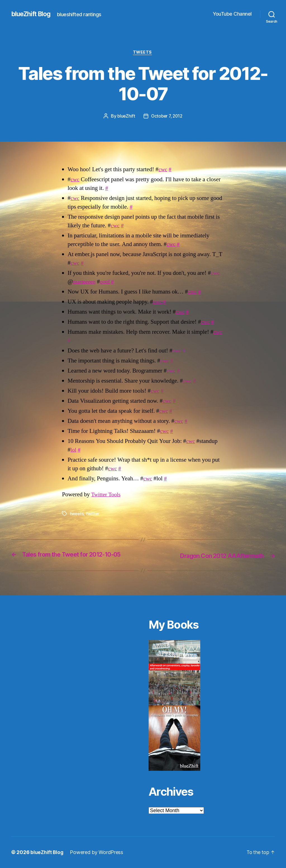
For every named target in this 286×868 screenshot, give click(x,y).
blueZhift (125, 117)
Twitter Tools (107, 495)
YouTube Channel (232, 14)
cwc (163, 170)
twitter (93, 514)
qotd (107, 282)
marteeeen (85, 282)
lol (74, 450)
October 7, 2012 (167, 117)
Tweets (143, 53)
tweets (77, 514)
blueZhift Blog (32, 14)
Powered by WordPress (97, 852)
